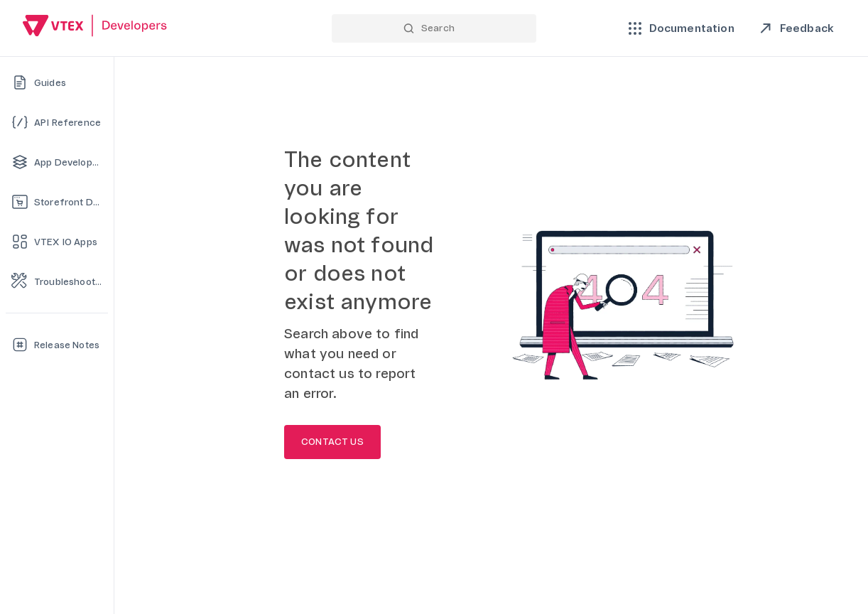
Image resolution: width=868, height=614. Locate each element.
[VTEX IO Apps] (57, 242)
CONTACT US (332, 442)
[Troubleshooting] (57, 281)
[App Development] (57, 162)
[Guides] (57, 82)
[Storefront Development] (57, 202)
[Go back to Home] (95, 27)
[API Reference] (57, 122)
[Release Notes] (57, 345)
